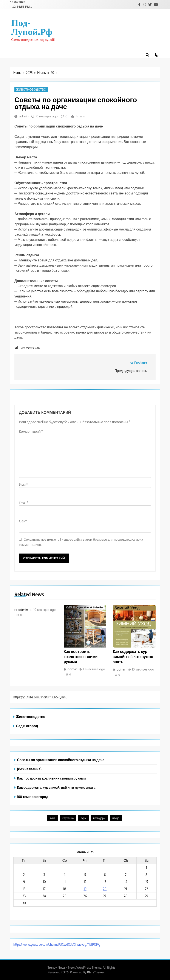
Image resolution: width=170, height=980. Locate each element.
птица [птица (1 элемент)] (116, 818)
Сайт (23, 521)
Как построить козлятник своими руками (81, 656)
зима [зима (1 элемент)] (53, 818)
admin (24, 116)
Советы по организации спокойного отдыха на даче (61, 759)
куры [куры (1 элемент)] (83, 818)
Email (24, 502)
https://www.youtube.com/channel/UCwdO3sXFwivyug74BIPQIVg (57, 944)
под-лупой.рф (32, 26)
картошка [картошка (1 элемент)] (68, 818)
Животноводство (31, 89)
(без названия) (29, 768)
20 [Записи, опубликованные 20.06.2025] (105, 888)
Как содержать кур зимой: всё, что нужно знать (133, 656)
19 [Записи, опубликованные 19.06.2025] (85, 888)
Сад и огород (27, 725)
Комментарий (31, 431)
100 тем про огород (33, 796)
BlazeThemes (96, 972)
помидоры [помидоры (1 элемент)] (99, 818)
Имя (23, 484)
